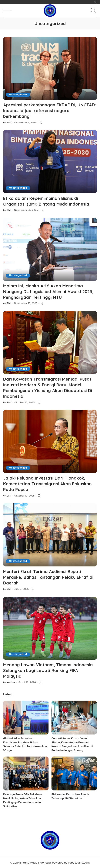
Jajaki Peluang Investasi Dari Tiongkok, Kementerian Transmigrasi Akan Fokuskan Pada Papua (47, 484)
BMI (9, 123)
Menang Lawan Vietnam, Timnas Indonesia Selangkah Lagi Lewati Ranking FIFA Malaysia (48, 670)
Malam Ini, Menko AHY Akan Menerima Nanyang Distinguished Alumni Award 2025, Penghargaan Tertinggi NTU (48, 291)
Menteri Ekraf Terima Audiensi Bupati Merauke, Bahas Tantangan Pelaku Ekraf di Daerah (48, 577)
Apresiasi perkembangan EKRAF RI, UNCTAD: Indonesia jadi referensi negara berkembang (50, 111)
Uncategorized (18, 95)
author (11, 682)
